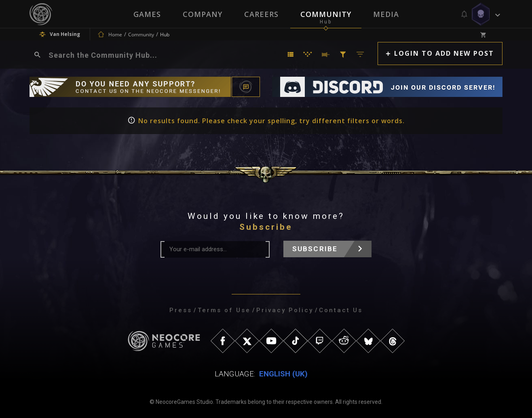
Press (181, 310)
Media (386, 14)
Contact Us (341, 310)
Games (147, 14)
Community (326, 14)
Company (203, 14)
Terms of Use (224, 310)
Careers (261, 14)
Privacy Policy (285, 310)
